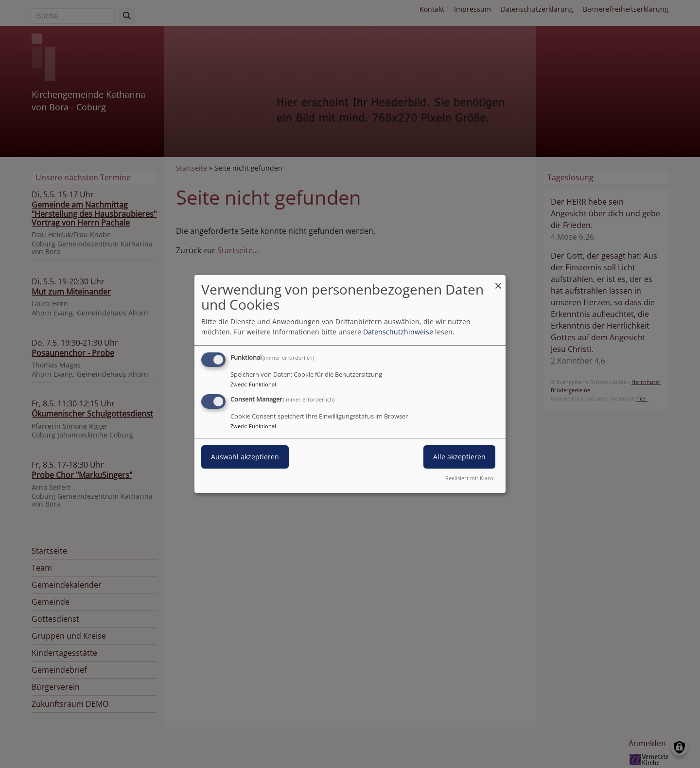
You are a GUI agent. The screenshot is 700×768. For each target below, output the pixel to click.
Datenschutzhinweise (398, 332)
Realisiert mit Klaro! (470, 478)
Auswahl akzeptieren (245, 457)
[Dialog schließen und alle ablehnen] (498, 281)
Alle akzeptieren (459, 457)
